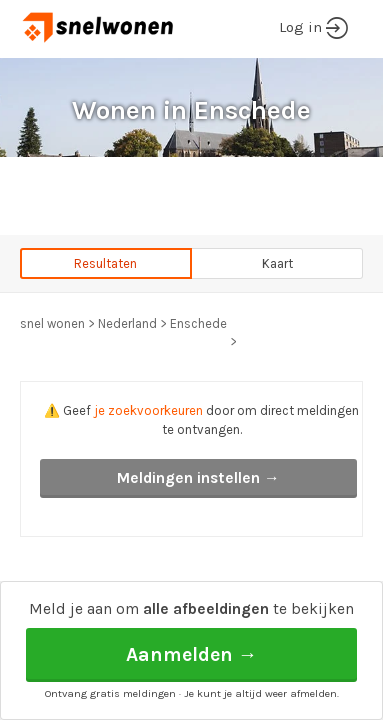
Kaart (277, 263)
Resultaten (105, 263)
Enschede (198, 323)
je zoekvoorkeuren (148, 410)
